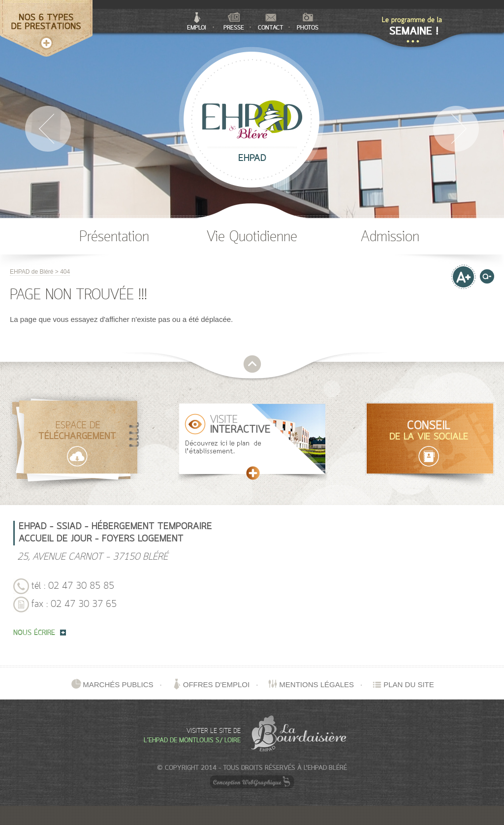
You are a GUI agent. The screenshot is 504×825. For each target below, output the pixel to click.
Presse (234, 22)
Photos (308, 22)
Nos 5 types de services (46, 17)
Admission (390, 237)
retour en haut (252, 364)
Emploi (197, 22)
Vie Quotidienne (252, 237)
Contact (271, 23)
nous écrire (40, 633)
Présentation (114, 237)
